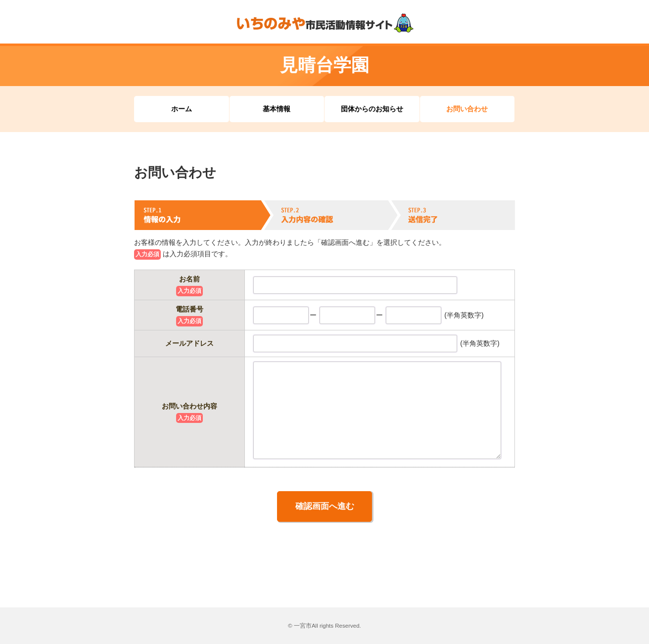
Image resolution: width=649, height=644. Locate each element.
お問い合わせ (467, 109)
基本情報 (277, 109)
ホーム (182, 109)
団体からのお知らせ (372, 109)
